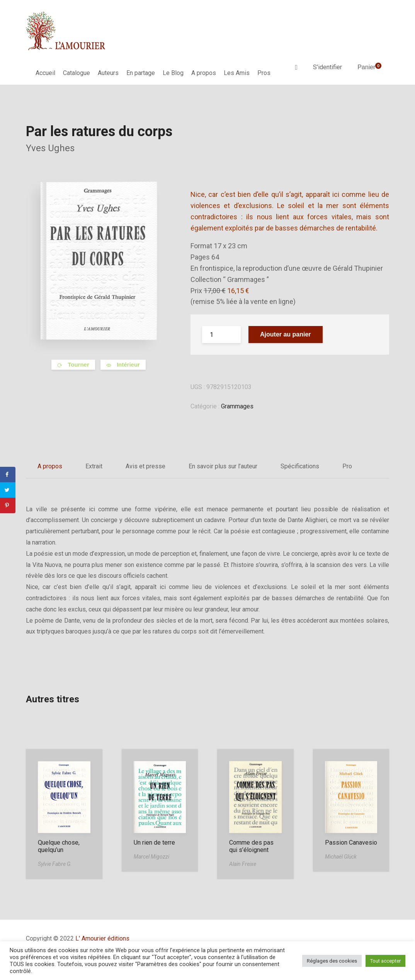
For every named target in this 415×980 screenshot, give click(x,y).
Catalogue (77, 73)
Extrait (94, 466)
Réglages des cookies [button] (332, 961)
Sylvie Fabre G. (55, 864)
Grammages (237, 406)
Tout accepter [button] (385, 961)
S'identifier (327, 67)
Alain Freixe (243, 864)
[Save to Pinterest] (8, 505)
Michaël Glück (341, 857)
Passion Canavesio (351, 843)
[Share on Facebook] (8, 475)
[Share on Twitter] (8, 490)
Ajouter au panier (286, 334)
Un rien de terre (154, 843)
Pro (347, 466)
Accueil (45, 73)
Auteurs (108, 73)
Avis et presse (145, 466)
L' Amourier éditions (102, 938)
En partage (141, 73)
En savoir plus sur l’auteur (223, 466)
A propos (204, 73)
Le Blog (173, 73)
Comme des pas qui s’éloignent (251, 846)
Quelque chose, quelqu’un (59, 846)
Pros (264, 73)
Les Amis (237, 73)
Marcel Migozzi (151, 857)
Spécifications (300, 466)
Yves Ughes (50, 148)
